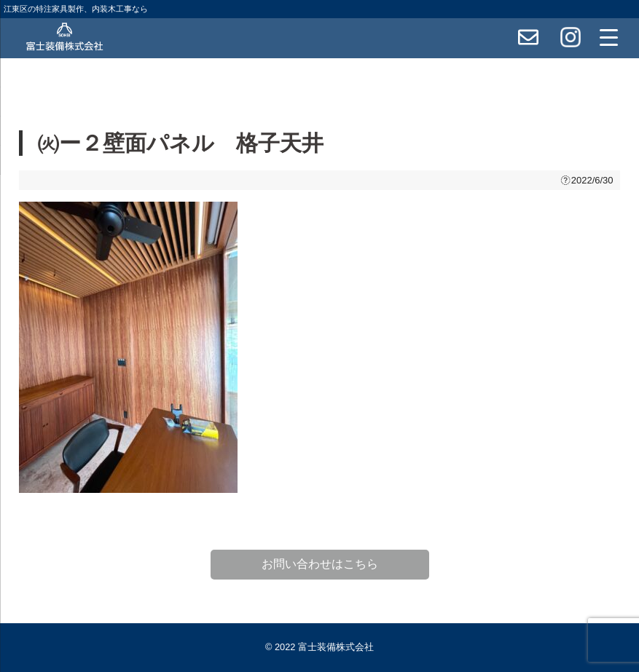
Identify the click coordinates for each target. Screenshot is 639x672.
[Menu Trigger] (608, 37)
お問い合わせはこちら (320, 564)
